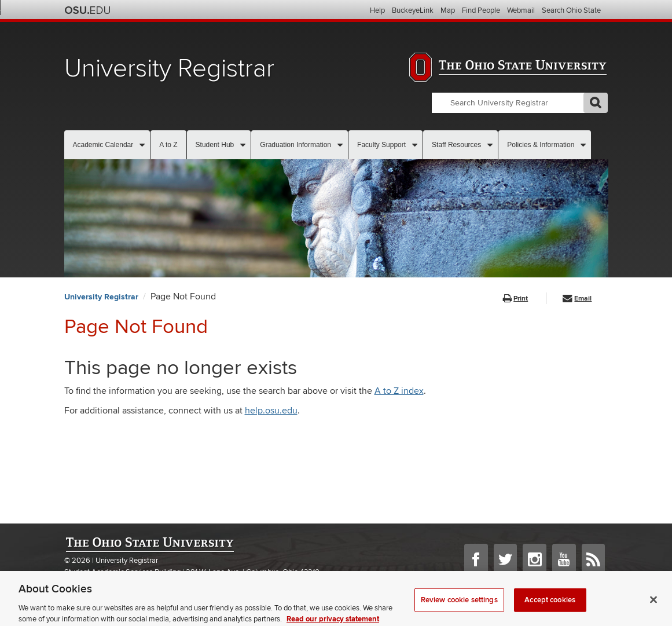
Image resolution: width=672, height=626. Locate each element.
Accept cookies (550, 606)
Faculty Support (381, 145)
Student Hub (215, 145)
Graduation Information (295, 145)
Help (377, 10)
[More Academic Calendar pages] (142, 145)
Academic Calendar (103, 145)
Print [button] (515, 299)
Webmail (521, 10)
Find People (481, 10)
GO (596, 103)
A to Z (168, 145)
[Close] (653, 606)
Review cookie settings (459, 606)
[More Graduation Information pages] (340, 145)
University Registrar (169, 69)
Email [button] (577, 299)
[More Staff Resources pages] (490, 145)
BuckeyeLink (413, 10)
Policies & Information (541, 145)
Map (448, 10)
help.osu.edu (271, 411)
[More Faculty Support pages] (415, 145)
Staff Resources (456, 145)
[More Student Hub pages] (243, 145)
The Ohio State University (87, 10)
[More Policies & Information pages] (583, 145)
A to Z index (399, 391)
